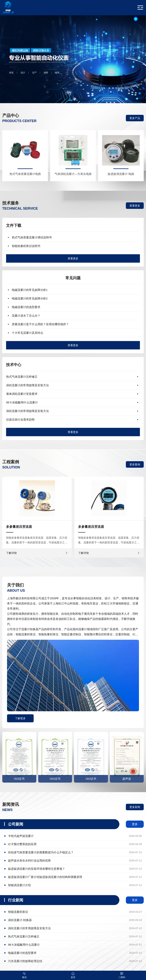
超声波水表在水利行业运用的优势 (75, 861)
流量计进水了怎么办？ (26, 316)
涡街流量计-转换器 (75, 920)
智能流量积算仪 (75, 912)
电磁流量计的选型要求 (26, 307)
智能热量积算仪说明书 (26, 246)
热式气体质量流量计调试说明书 (32, 237)
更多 (135, 824)
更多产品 (135, 118)
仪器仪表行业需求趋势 (20, 420)
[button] (71, 100)
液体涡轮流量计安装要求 (22, 394)
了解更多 (20, 718)
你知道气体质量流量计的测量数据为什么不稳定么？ (75, 852)
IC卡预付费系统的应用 (75, 844)
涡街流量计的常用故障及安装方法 (27, 385)
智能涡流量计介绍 (75, 885)
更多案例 (135, 464)
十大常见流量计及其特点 (27, 333)
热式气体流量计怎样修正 (22, 377)
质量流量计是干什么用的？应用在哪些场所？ (40, 324)
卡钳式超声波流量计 (75, 836)
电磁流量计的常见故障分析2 (30, 298)
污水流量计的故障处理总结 (75, 961)
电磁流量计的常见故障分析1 (30, 290)
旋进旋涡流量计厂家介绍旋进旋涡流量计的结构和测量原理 (75, 877)
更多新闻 (135, 807)
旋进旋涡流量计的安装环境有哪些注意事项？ (75, 869)
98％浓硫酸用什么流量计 (22, 402)
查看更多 (135, 206)
